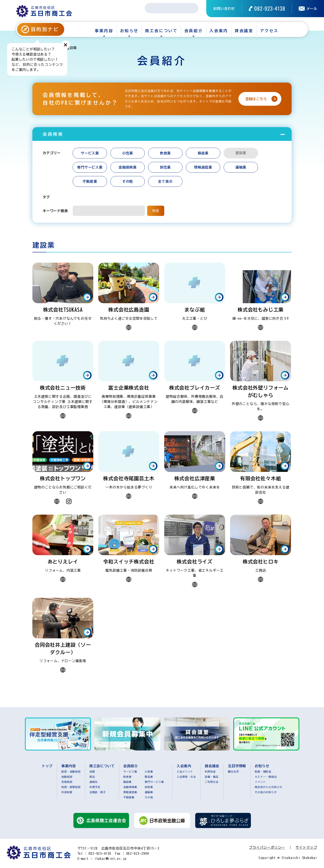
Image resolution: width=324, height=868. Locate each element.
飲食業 (165, 153)
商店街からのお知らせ (268, 787)
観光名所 (233, 772)
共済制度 (67, 792)
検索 (156, 211)
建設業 (127, 782)
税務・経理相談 (71, 787)
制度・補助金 (263, 772)
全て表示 (165, 181)
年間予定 (95, 787)
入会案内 (219, 31)
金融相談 (67, 777)
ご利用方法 (212, 782)
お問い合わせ (224, 9)
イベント (260, 782)
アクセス (269, 31)
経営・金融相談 (71, 772)
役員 (92, 772)
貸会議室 (244, 31)
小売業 (128, 153)
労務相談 (67, 782)
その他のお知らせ (266, 792)
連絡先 (93, 782)
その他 (128, 181)
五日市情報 (237, 766)
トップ (47, 766)
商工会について (161, 31)
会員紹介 (194, 31)
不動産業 (90, 181)
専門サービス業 (90, 167)
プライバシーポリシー (267, 847)
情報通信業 (203, 167)
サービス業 (90, 153)
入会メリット (185, 772)
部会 (92, 777)
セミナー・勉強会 (266, 777)
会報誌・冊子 (98, 792)
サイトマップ (306, 847)
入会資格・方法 (186, 777)
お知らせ (129, 31)
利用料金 (210, 772)
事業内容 (104, 31)
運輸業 (241, 167)
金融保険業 (128, 167)
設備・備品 (212, 777)
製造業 (203, 153)
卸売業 (165, 167)
